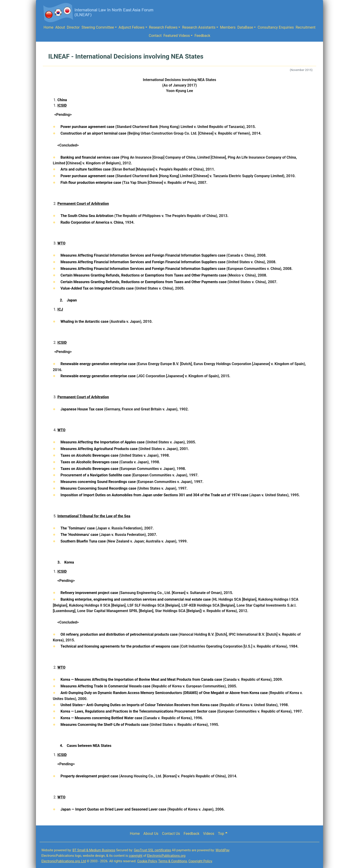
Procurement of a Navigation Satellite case (96, 475)
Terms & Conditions (173, 861)
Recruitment (306, 27)
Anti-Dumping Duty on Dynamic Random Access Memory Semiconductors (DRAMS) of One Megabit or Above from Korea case (164, 693)
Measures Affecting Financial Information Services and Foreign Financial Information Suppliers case (143, 255)
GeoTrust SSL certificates (152, 850)
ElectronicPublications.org (166, 856)
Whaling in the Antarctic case (84, 321)
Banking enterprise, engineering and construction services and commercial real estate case (136, 599)
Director (73, 27)
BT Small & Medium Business (94, 850)
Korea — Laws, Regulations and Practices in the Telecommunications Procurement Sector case (138, 711)
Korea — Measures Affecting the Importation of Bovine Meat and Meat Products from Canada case (141, 679)
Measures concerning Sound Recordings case (98, 482)
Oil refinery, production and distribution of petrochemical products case (119, 634)
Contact (155, 36)
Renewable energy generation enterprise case (98, 364)
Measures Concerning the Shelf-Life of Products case (105, 725)
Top (223, 834)
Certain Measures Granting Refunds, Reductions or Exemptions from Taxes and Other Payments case (143, 275)
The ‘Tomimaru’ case (78, 528)
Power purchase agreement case (87, 127)
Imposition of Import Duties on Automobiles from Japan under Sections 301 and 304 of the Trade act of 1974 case (154, 495)
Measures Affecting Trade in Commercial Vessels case (105, 686)
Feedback (202, 36)
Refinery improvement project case (89, 593)
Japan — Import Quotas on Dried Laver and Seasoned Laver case (113, 809)
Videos (209, 834)
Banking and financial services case (90, 157)
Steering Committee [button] (98, 27)
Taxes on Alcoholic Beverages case (89, 455)
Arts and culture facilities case (86, 169)
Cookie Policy (147, 861)
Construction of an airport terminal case (93, 133)
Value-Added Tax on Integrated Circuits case (97, 288)
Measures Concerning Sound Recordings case (98, 488)
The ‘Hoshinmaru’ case (79, 535)
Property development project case (89, 776)
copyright (136, 856)
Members (228, 27)
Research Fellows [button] (163, 27)
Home (48, 27)
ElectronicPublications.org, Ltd (64, 861)
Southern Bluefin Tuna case (83, 541)
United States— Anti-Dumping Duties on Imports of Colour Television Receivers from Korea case (139, 705)
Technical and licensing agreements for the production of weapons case (120, 646)
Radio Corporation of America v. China (92, 222)
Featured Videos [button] (177, 36)
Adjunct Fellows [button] (132, 27)
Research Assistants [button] (199, 27)
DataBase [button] (245, 27)
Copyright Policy (200, 861)
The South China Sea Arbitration (87, 216)
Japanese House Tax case (82, 409)
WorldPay (222, 850)
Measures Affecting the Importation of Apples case (102, 442)
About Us (151, 834)
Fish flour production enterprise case (91, 183)
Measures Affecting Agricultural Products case (99, 449)
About (60, 27)
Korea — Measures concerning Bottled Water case (101, 718)
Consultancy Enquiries (276, 27)
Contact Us (171, 834)
